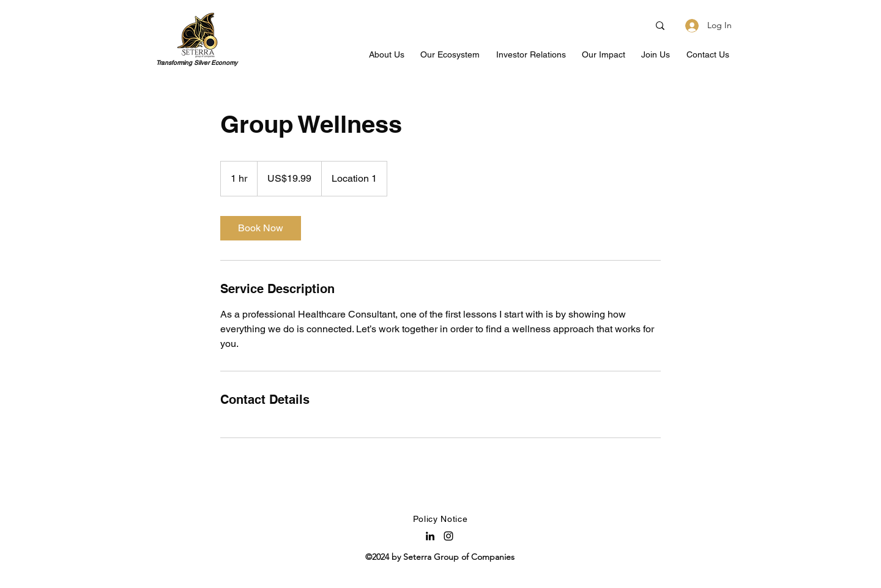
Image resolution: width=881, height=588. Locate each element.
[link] (261, 228)
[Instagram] (448, 536)
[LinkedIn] (430, 536)
